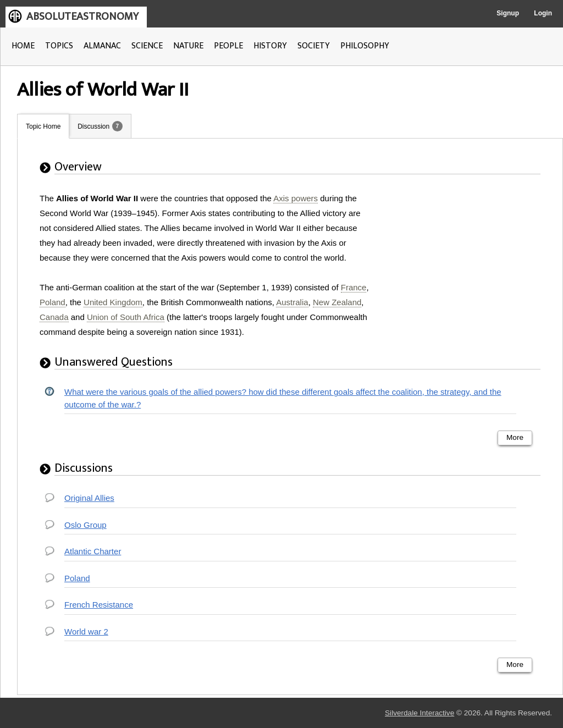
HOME (23, 46)
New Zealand (337, 302)
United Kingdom (113, 302)
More (515, 437)
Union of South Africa (126, 317)
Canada (54, 317)
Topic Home (43, 126)
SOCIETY (314, 46)
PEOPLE (228, 46)
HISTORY (270, 46)
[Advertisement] (463, 260)
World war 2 (86, 632)
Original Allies (89, 498)
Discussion (93, 126)
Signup (508, 13)
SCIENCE (147, 46)
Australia (292, 302)
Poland (53, 302)
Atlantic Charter (93, 551)
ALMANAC (102, 46)
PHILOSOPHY (365, 46)
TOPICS (59, 46)
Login (543, 13)
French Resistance (99, 605)
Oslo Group (85, 525)
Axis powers (296, 198)
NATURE (188, 46)
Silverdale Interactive (420, 713)
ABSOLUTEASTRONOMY (82, 16)
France (354, 287)
